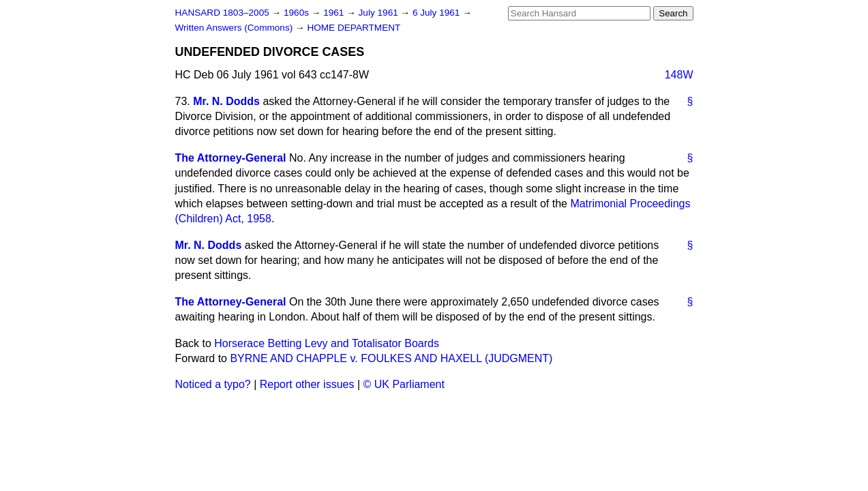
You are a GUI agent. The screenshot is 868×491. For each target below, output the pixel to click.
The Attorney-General (231, 158)
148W (679, 75)
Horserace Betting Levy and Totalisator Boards (327, 343)
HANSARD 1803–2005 (222, 13)
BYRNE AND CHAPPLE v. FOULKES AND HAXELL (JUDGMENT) (391, 358)
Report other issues (307, 384)
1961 (335, 13)
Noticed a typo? (213, 384)
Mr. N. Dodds (226, 101)
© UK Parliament (404, 384)
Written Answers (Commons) (236, 28)
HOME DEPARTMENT (354, 28)
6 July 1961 (437, 13)
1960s (298, 13)
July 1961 (380, 13)
